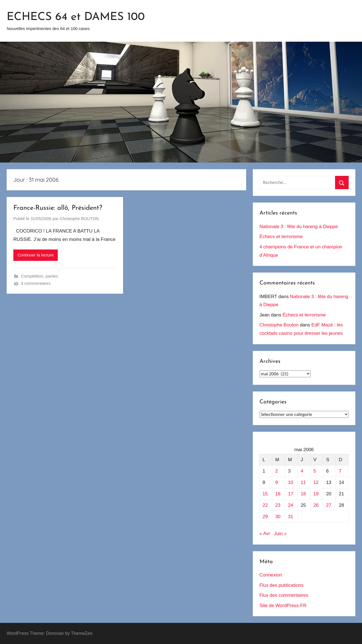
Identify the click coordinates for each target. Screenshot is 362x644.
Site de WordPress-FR (283, 606)
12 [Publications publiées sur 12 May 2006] (316, 482)
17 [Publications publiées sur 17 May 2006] (290, 494)
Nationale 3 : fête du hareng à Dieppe (299, 227)
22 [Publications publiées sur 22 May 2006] (265, 505)
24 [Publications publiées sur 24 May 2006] (290, 505)
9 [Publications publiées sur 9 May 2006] (277, 482)
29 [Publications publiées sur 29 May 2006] (265, 517)
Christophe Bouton (279, 325)
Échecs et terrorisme (281, 237)
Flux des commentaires (284, 595)
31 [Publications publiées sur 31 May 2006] (290, 517)
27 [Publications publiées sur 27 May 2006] (329, 505)
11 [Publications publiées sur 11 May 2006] (303, 482)
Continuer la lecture (36, 255)
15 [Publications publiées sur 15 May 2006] (265, 494)
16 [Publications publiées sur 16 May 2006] (278, 494)
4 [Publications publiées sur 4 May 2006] (302, 471)
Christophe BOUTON (79, 219)
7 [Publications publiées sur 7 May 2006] (340, 471)
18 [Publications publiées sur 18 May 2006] (303, 494)
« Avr (265, 534)
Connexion (271, 575)
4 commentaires (36, 283)
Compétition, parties (40, 276)
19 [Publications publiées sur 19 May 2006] (316, 494)
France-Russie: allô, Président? (58, 208)
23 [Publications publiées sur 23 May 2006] (278, 505)
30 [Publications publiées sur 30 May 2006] (278, 517)
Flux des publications (282, 585)
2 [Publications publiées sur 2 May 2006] (277, 471)
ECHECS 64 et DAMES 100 (76, 17)
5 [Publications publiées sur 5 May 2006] (315, 471)
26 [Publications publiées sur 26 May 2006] (316, 505)
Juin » (280, 534)
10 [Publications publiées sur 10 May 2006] (290, 482)
